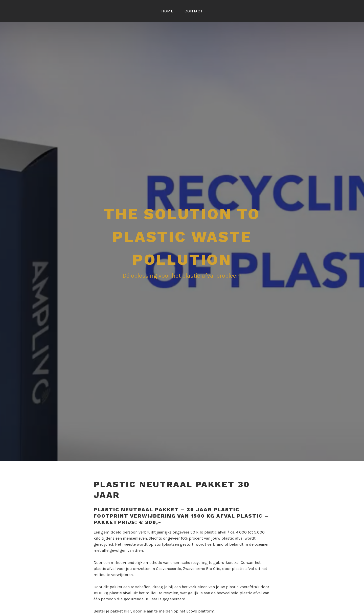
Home (167, 11)
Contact (194, 11)
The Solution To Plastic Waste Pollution (182, 237)
